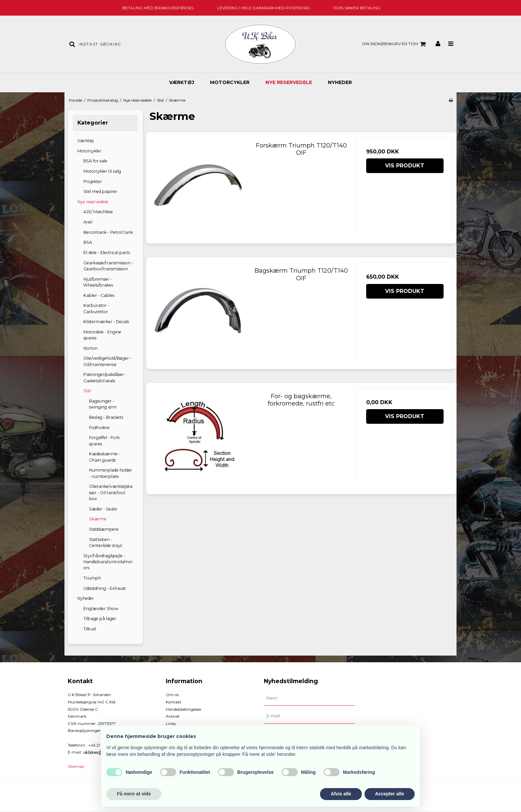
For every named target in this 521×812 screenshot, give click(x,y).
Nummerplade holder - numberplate (111, 473)
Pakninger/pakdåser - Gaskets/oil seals (105, 377)
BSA (88, 242)
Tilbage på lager (100, 619)
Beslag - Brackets (106, 417)
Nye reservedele (289, 82)
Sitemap (76, 766)
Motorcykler (230, 82)
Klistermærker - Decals (106, 322)
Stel (87, 391)
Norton (91, 348)
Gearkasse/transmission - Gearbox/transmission (108, 266)
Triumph (92, 578)
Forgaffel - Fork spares (104, 441)
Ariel (88, 222)
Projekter (93, 181)
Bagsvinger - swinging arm (103, 404)
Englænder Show (101, 609)
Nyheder (340, 82)
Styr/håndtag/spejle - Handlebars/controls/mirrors (108, 562)
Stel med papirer (100, 191)
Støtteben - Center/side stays (105, 542)
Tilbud (90, 629)
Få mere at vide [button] (134, 794)
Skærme (98, 519)
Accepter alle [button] (390, 794)
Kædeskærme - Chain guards (105, 457)
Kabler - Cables (99, 295)
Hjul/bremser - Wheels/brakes (98, 282)
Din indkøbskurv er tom (395, 44)
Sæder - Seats (103, 509)
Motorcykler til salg (102, 171)
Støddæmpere (104, 529)
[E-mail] (310, 716)
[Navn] (310, 698)
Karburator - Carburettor (96, 308)
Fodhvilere (99, 428)
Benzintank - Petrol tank (108, 232)
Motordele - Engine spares (102, 335)
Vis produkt (405, 166)
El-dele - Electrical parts (107, 253)
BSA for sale (95, 161)
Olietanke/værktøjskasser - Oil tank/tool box (111, 493)
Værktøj (182, 82)
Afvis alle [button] (341, 794)
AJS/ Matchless (98, 212)
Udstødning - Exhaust (105, 588)
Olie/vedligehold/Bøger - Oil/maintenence (107, 361)
